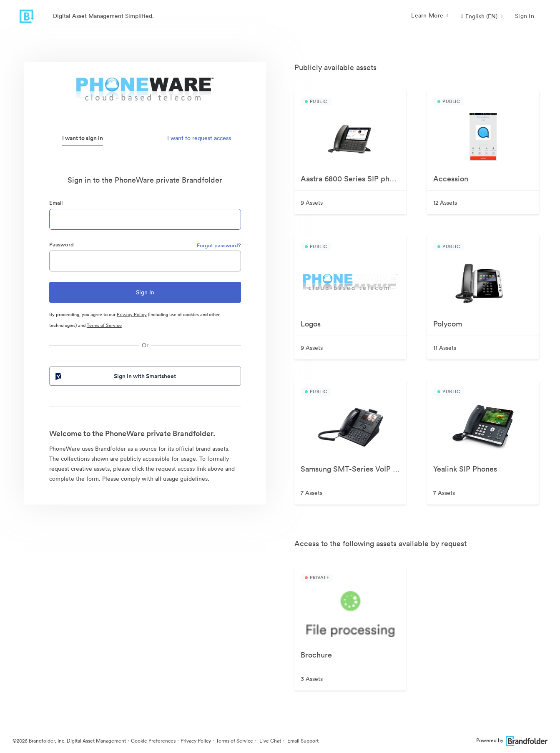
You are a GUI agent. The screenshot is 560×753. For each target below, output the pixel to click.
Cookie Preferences (153, 741)
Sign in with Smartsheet (115, 376)
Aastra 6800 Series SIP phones (353, 179)
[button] (482, 16)
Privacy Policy (132, 314)
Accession (451, 179)
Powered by (512, 740)
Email (56, 203)
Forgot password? (219, 245)
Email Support (302, 741)
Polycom (448, 324)
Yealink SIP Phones (465, 469)
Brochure (316, 655)
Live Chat (270, 741)
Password (62, 245)
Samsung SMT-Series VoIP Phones (354, 469)
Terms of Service (104, 325)
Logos (311, 324)
